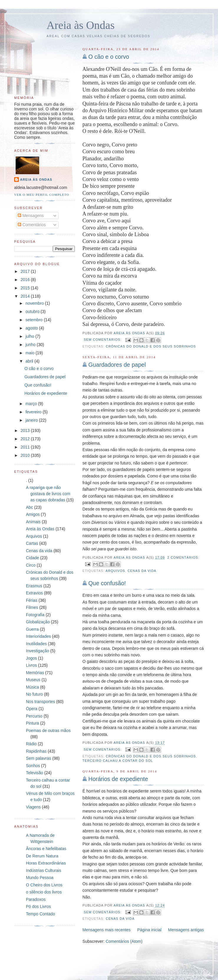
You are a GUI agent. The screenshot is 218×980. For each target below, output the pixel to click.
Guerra (32, 629)
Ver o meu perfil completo (42, 195)
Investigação (38, 651)
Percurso (34, 716)
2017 (26, 271)
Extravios (34, 593)
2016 (26, 280)
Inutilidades (36, 644)
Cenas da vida (142, 571)
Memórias (35, 673)
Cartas (32, 543)
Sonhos (33, 766)
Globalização (38, 622)
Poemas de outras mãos (48, 730)
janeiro (32, 420)
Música (32, 687)
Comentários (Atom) (124, 941)
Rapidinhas (36, 751)
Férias (32, 600)
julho (30, 336)
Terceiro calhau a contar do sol (118, 761)
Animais (33, 522)
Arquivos (115, 571)
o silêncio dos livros (44, 892)
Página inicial (150, 930)
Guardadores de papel (117, 365)
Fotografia (35, 615)
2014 (26, 296)
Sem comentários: (103, 340)
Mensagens (31, 216)
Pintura (32, 723)
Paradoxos (36, 899)
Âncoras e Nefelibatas (46, 849)
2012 (26, 439)
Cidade (32, 558)
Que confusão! (107, 583)
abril (30, 361)
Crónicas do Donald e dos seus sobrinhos (151, 346)
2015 (26, 288)
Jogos (31, 658)
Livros (31, 665)
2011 (26, 447)
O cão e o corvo (109, 57)
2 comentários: (183, 557)
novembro (35, 303)
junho (31, 345)
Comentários (32, 225)
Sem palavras (39, 758)
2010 (26, 455)
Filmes (32, 607)
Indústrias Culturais (44, 870)
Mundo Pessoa (40, 878)
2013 (26, 431)
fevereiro (34, 412)
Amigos (33, 514)
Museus (33, 680)
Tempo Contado (41, 914)
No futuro (34, 694)
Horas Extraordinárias (46, 863)
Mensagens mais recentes (106, 930)
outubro (33, 312)
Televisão (34, 773)
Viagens (33, 807)
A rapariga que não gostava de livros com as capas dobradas (48, 494)
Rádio (31, 744)
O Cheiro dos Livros (44, 885)
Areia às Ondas (81, 25)
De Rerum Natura (42, 856)
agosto (32, 328)
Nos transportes (41, 702)
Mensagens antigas (186, 930)
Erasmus (34, 586)
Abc (29, 507)
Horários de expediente (118, 779)
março (32, 404)
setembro (34, 320)
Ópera (32, 709)
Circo (31, 565)
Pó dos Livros (38, 906)
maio (30, 353)
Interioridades (38, 636)
